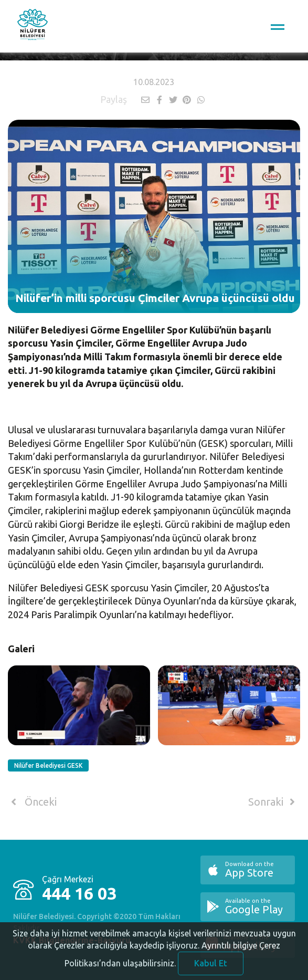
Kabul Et (211, 966)
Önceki (32, 802)
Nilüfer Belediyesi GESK (48, 765)
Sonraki (273, 802)
